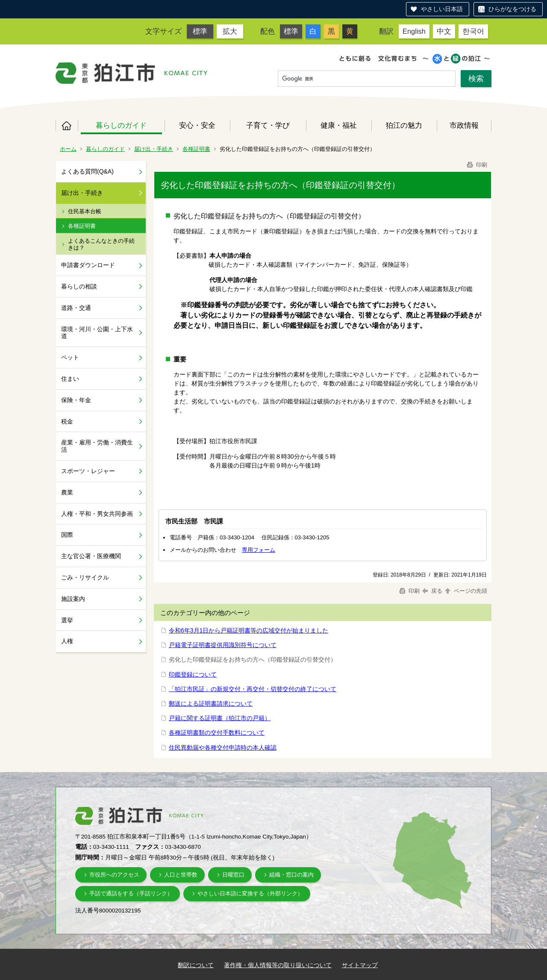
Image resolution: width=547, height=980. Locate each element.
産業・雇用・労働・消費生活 (97, 446)
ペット (70, 357)
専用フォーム (259, 550)
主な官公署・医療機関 (91, 556)
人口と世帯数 (181, 875)
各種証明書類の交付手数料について (217, 733)
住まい (70, 379)
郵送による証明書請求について (211, 703)
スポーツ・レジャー (88, 471)
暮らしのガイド (121, 125)
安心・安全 (197, 125)
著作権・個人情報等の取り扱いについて (278, 965)
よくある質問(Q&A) (87, 171)
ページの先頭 (465, 591)
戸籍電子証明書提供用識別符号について (223, 645)
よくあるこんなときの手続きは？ (101, 244)
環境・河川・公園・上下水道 (97, 333)
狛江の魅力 (404, 125)
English (414, 31)
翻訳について (196, 965)
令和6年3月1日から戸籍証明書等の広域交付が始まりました (249, 630)
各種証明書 (196, 149)
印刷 (476, 165)
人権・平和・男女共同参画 (97, 514)
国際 (67, 535)
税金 (67, 421)
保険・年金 (76, 400)
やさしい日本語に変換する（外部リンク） (250, 893)
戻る (432, 591)
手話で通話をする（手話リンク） (131, 893)
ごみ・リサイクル (85, 577)
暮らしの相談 (79, 286)
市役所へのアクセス (114, 875)
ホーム (67, 126)
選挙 (67, 620)
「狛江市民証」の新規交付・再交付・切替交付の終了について (253, 689)
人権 (67, 641)
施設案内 (73, 599)
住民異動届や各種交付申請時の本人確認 (223, 748)
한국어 (473, 31)
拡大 (230, 31)
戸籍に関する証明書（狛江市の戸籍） (220, 718)
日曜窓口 (233, 875)
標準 (200, 31)
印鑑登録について (193, 674)
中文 (444, 31)
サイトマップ (360, 965)
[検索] (367, 79)
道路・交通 (76, 308)
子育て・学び (268, 125)
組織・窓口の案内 (291, 875)
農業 (67, 492)
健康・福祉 (339, 125)
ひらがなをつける (512, 9)
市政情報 (464, 125)
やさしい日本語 (442, 9)
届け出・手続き (154, 149)
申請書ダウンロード (88, 265)
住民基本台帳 (85, 211)
